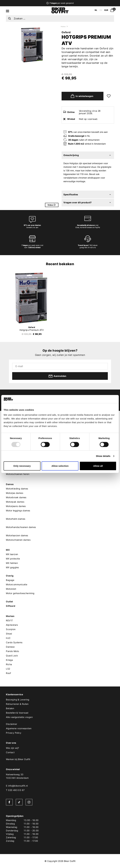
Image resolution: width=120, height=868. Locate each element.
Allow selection (60, 466)
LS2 (8, 669)
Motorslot (11, 589)
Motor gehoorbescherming (20, 593)
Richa (9, 664)
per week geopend (60, 3)
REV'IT (9, 620)
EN (101, 10)
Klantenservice (14, 694)
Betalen (10, 708)
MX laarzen (12, 554)
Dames (10, 484)
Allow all (98, 466)
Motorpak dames (15, 502)
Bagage (10, 580)
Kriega (9, 660)
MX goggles (12, 567)
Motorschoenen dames (18, 540)
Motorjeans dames (16, 506)
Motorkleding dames (17, 489)
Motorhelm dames (16, 519)
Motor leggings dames (18, 511)
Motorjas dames (15, 493)
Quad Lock (12, 656)
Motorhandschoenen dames (21, 527)
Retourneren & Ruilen (17, 704)
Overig (10, 576)
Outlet (9, 602)
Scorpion (11, 629)
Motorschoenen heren (18, 474)
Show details (103, 456)
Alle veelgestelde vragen (19, 717)
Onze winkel (13, 769)
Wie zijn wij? (12, 748)
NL (96, 10)
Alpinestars (12, 625)
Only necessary (22, 466)
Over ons (11, 743)
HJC (8, 638)
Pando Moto (12, 651)
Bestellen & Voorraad (17, 713)
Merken (10, 616)
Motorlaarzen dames (17, 535)
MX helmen (12, 563)
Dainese (10, 647)
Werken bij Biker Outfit (18, 759)
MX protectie (13, 559)
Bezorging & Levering (18, 700)
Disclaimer (11, 724)
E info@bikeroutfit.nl (17, 786)
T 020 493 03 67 (15, 790)
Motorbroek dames (16, 497)
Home (63, 26)
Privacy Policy (14, 733)
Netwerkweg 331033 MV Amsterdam (17, 776)
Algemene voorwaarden (19, 728)
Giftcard (11, 606)
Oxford (66, 32)
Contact (10, 752)
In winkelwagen (81, 96)
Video (53, 205)
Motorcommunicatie (17, 584)
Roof (8, 673)
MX (8, 550)
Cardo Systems (14, 642)
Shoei (9, 634)
